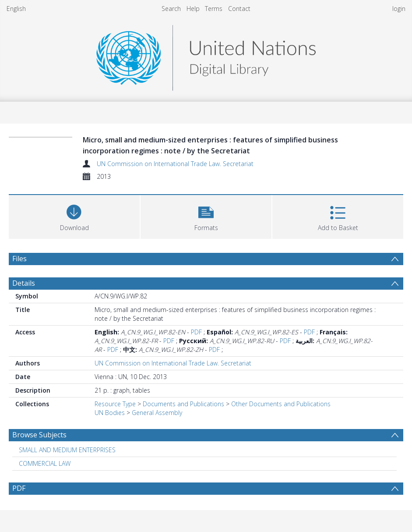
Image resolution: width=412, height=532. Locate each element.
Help (193, 9)
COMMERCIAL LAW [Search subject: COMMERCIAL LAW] (45, 463)
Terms (214, 9)
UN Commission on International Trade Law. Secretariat (175, 164)
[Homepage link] (206, 55)
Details (24, 283)
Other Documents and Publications (281, 404)
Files (19, 259)
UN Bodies (110, 413)
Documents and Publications (183, 404)
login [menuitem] (399, 9)
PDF (196, 332)
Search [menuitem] (171, 9)
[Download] (74, 216)
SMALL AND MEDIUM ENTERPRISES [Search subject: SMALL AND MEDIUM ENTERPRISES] (67, 450)
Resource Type (115, 404)
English (16, 9)
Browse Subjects (39, 435)
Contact (239, 9)
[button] (206, 216)
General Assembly (157, 413)
